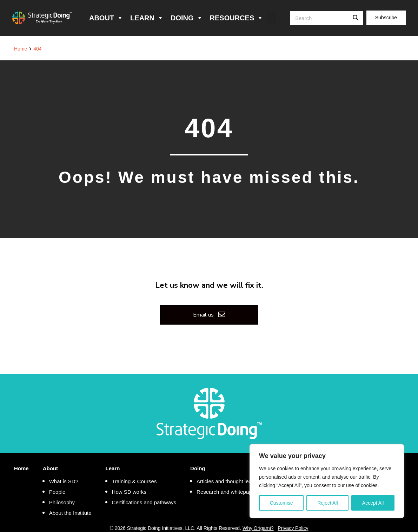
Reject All (327, 503)
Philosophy (62, 502)
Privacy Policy (293, 528)
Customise (281, 503)
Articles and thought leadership (233, 481)
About (106, 18)
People (57, 492)
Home (21, 468)
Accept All (373, 503)
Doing (187, 18)
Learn (147, 18)
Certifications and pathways (144, 502)
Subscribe (386, 18)
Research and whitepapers (228, 492)
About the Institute (70, 513)
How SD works (129, 492)
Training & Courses (134, 481)
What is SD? (64, 481)
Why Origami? (258, 528)
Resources (237, 18)
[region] (327, 481)
